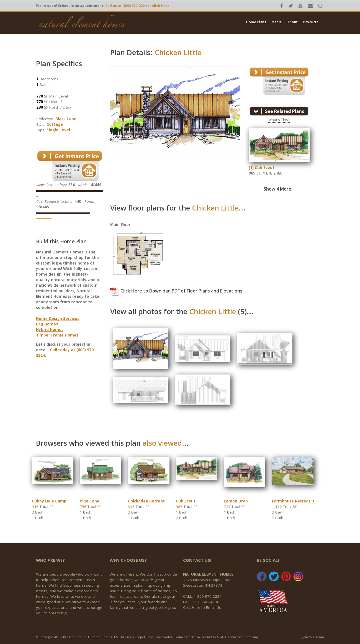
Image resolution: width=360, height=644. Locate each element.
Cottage (55, 124)
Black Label (66, 119)
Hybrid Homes (50, 330)
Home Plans (256, 22)
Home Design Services (58, 319)
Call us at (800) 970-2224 (126, 6)
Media (277, 22)
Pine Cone (90, 501)
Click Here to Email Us (202, 607)
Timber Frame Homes (57, 335)
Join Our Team (313, 637)
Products (311, 22)
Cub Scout (186, 501)
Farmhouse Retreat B (293, 501)
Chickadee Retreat (146, 501)
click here (161, 6)
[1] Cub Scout (262, 168)
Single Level (58, 130)
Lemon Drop (236, 501)
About (293, 22)
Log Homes (47, 324)
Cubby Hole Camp (49, 501)
